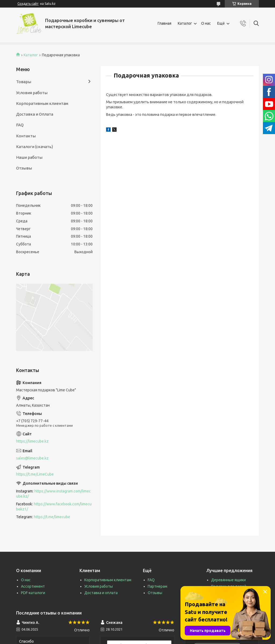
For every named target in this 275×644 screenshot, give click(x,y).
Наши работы (29, 157)
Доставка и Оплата (35, 114)
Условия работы (32, 93)
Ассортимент (33, 586)
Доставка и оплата (101, 593)
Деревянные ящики (228, 580)
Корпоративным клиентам (42, 103)
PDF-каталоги (33, 593)
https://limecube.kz (32, 441)
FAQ (20, 125)
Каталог (185, 23)
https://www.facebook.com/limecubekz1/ (54, 507)
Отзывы (24, 168)
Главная (164, 23)
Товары (24, 82)
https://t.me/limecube (52, 517)
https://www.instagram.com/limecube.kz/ (53, 494)
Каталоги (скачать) (35, 147)
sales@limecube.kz (32, 458)
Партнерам (158, 586)
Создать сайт (28, 4)
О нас (206, 23)
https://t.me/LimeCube (35, 474)
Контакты (26, 136)
